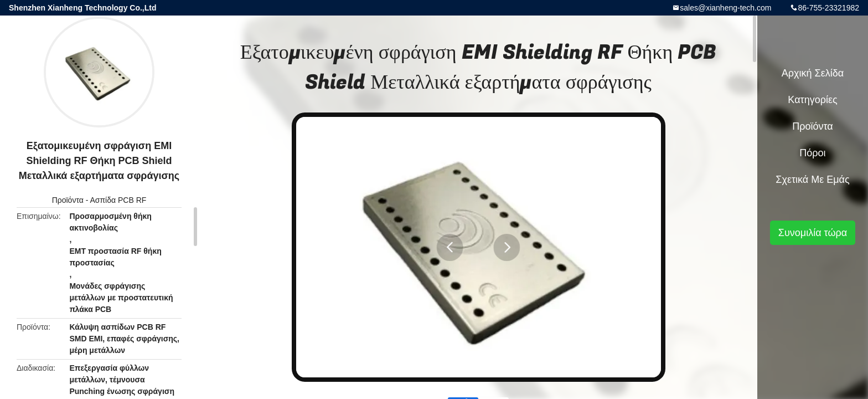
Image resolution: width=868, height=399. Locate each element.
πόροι (812, 153)
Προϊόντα (68, 200)
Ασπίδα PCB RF (118, 200)
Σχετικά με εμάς (812, 180)
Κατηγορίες (812, 100)
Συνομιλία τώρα (813, 233)
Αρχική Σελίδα (813, 73)
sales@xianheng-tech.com (725, 8)
